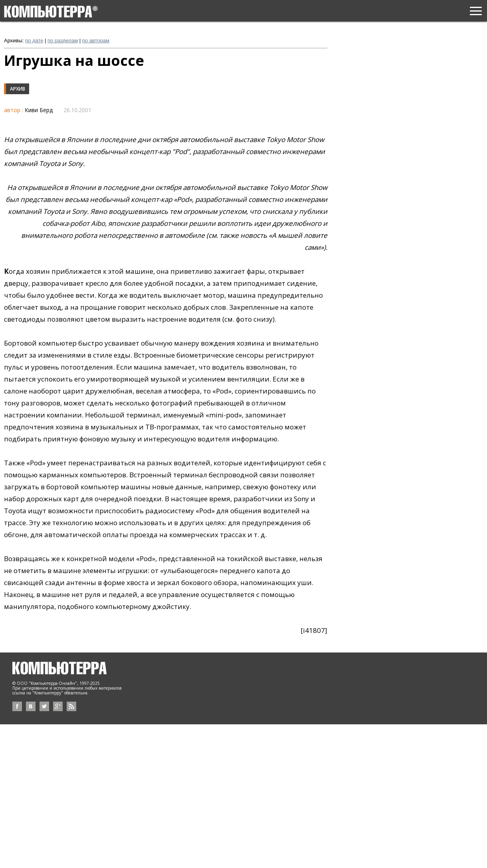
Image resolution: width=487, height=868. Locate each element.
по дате (34, 41)
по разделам (63, 41)
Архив (18, 89)
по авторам (96, 41)
